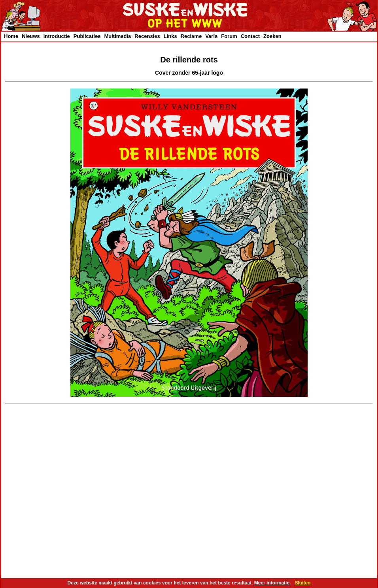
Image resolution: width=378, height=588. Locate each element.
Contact (250, 36)
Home (11, 36)
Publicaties (87, 36)
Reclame (191, 36)
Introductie (57, 36)
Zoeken (272, 36)
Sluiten (302, 583)
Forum (229, 36)
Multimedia (117, 36)
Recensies (147, 36)
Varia (211, 36)
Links (170, 36)
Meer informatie (272, 583)
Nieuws (31, 36)
